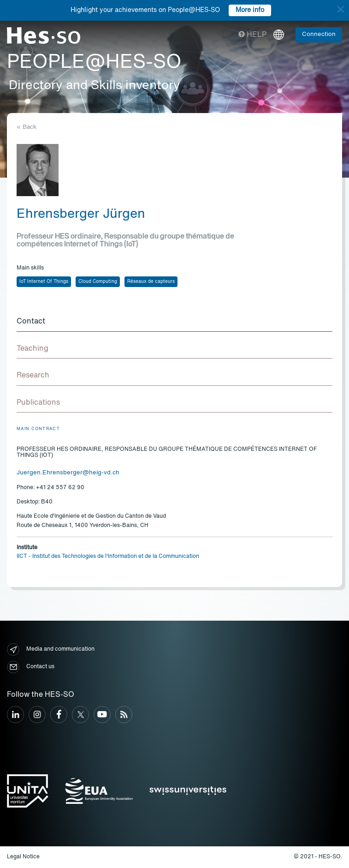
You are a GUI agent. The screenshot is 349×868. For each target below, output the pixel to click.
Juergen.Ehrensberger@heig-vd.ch (68, 473)
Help (252, 35)
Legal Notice (23, 857)
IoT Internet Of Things (44, 281)
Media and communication (51, 650)
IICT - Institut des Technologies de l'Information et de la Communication (108, 557)
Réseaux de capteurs (151, 281)
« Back (27, 127)
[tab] (174, 322)
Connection (319, 34)
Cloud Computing (98, 281)
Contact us (31, 667)
